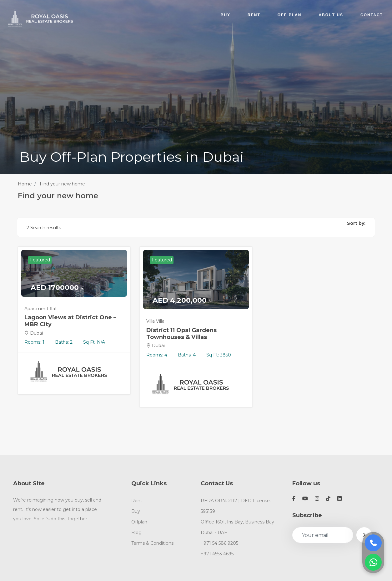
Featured (40, 260)
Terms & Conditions (152, 543)
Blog (136, 533)
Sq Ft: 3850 (219, 355)
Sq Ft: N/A (94, 342)
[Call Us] (373, 543)
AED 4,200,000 (182, 301)
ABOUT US (331, 14)
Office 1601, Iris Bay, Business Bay (237, 522)
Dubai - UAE (214, 533)
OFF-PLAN (289, 14)
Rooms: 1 (34, 342)
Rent (137, 501)
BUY (225, 14)
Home (25, 184)
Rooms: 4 (157, 355)
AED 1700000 (57, 288)
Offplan (139, 522)
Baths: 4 (187, 355)
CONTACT (371, 14)
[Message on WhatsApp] (373, 562)
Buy (136, 511)
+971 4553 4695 (217, 554)
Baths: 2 (64, 342)
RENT (254, 14)
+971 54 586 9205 (219, 543)
